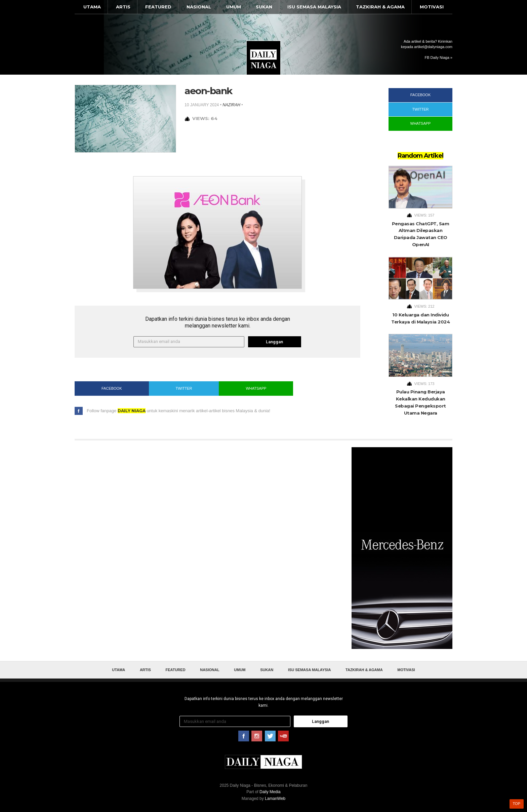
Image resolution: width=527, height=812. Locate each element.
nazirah (231, 105)
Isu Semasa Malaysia (314, 7)
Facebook (112, 388)
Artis (123, 7)
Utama (92, 7)
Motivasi (432, 7)
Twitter (184, 388)
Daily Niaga (263, 58)
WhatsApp (256, 388)
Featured (158, 7)
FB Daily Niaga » (438, 57)
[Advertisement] (402, 548)
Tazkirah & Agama (380, 7)
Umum (234, 7)
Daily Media (270, 792)
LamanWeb (275, 799)
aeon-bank (208, 91)
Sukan (264, 7)
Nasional (199, 7)
